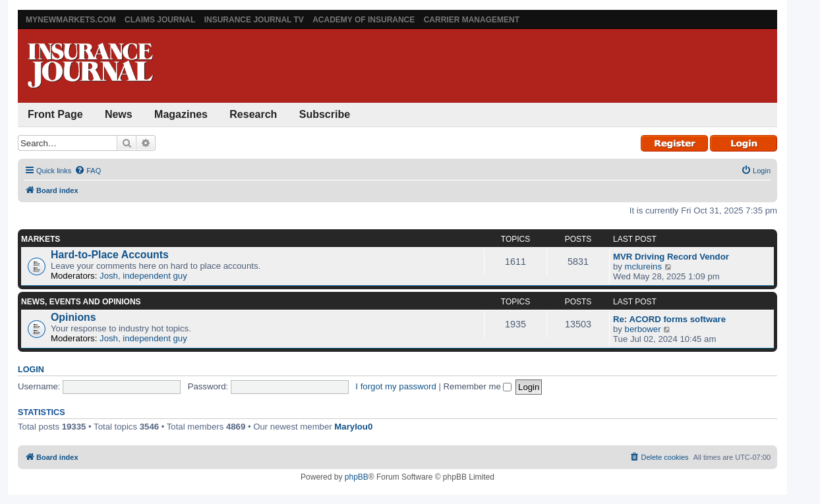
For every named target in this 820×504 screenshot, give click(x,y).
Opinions (73, 317)
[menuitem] (88, 171)
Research (253, 114)
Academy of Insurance (364, 20)
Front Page (55, 114)
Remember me (478, 386)
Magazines (181, 114)
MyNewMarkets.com (71, 20)
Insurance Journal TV (254, 20)
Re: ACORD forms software (669, 319)
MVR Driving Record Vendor (671, 257)
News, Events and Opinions (81, 302)
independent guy (155, 276)
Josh (109, 276)
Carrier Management (472, 20)
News (119, 114)
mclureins (643, 266)
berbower (643, 329)
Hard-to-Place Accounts (110, 255)
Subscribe (325, 114)
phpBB (357, 477)
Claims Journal (160, 20)
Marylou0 (353, 427)
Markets (41, 239)
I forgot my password (395, 386)
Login (31, 370)
